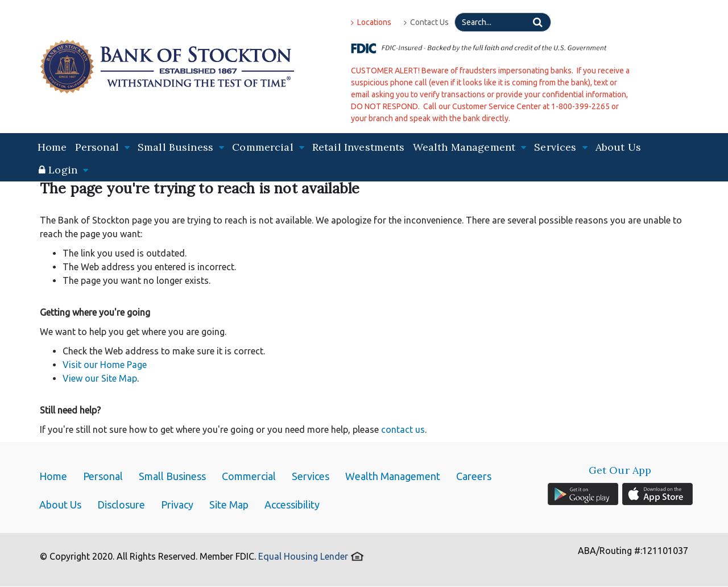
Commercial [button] (268, 147)
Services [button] (561, 147)
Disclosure (121, 505)
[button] (63, 170)
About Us (618, 147)
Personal (103, 476)
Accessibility (292, 505)
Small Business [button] (181, 147)
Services (311, 476)
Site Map (229, 505)
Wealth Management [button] (470, 147)
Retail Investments (359, 147)
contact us (403, 429)
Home (52, 147)
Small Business (172, 476)
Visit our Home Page (105, 365)
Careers (474, 476)
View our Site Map (100, 378)
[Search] (503, 22)
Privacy (177, 505)
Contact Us (426, 22)
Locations (371, 22)
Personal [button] (102, 147)
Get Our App (620, 470)
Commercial (249, 476)
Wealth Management (393, 476)
